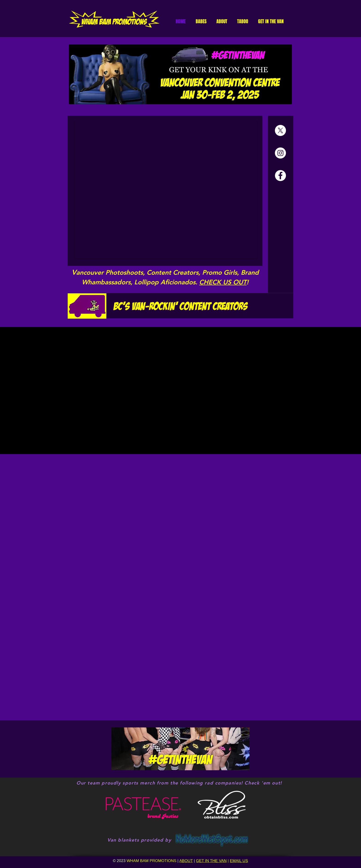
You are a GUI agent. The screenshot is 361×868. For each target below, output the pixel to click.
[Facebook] (280, 176)
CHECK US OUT (223, 282)
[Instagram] (280, 153)
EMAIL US (239, 861)
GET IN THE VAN (211, 861)
